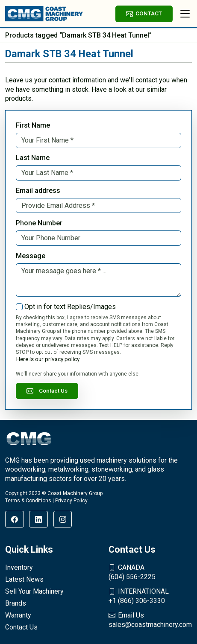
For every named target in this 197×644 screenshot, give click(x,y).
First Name (33, 125)
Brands (16, 603)
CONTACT (144, 13)
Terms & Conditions (28, 501)
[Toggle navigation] (185, 14)
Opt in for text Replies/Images (70, 307)
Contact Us (47, 391)
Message (31, 256)
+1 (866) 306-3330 (150, 596)
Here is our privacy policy (48, 359)
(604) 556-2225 (150, 572)
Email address (38, 191)
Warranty (18, 615)
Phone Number (39, 223)
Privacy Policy (71, 501)
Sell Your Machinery (34, 591)
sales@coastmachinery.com (150, 620)
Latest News (24, 579)
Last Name (33, 158)
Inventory (19, 567)
